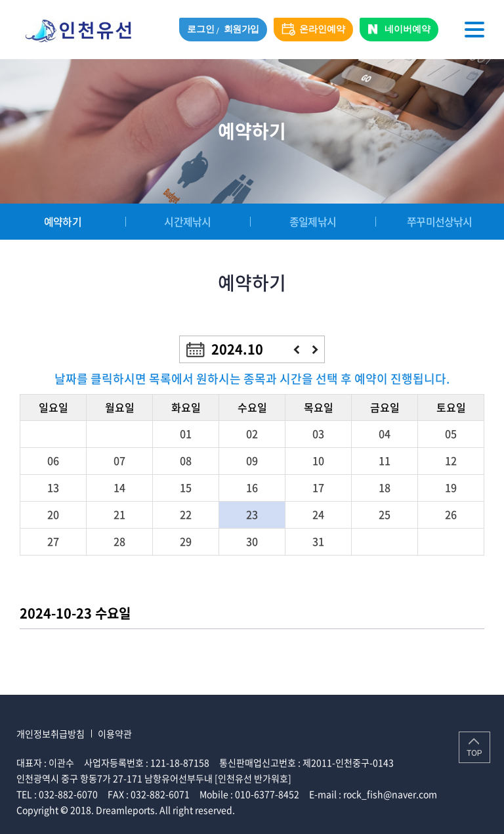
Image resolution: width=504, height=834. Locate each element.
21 (119, 514)
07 (119, 460)
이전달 (296, 350)
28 (119, 541)
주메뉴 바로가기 (0, 0)
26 (451, 514)
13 (53, 487)
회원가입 (241, 29)
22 (186, 514)
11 (385, 460)
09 (252, 460)
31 (318, 541)
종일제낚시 (312, 221)
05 (451, 433)
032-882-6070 (68, 794)
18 (385, 487)
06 (53, 460)
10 (318, 460)
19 (451, 487)
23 (252, 514)
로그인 (200, 29)
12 (451, 460)
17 (318, 487)
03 (318, 433)
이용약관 (115, 734)
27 (53, 541)
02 (252, 433)
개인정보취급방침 (51, 734)
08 (186, 460)
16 (252, 487)
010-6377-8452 (267, 794)
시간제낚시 (187, 221)
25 (385, 514)
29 (186, 541)
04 (385, 433)
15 (186, 487)
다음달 (315, 350)
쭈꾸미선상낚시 (439, 221)
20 (53, 514)
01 (186, 433)
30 (252, 541)
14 (119, 487)
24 (318, 514)
